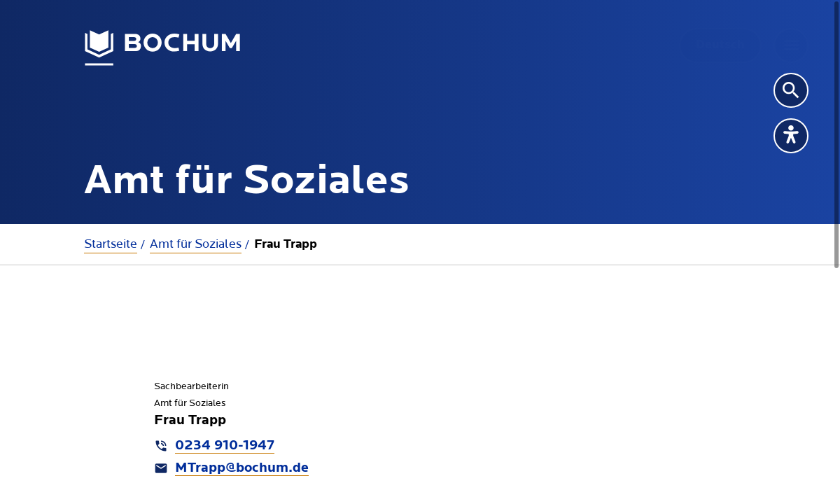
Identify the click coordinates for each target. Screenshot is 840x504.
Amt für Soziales (196, 244)
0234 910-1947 (225, 446)
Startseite (111, 244)
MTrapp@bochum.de (242, 468)
